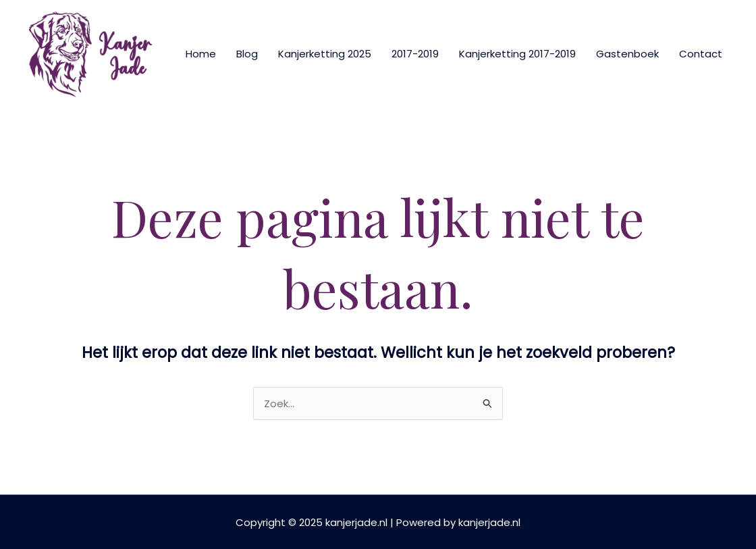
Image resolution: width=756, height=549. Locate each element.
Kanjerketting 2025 (325, 54)
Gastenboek (627, 54)
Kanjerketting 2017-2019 (517, 54)
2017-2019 (415, 54)
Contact (701, 54)
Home (201, 54)
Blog (247, 54)
